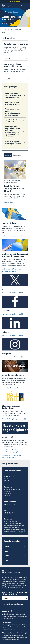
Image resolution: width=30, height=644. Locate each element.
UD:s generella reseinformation (13, 633)
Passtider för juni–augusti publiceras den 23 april (14, 188)
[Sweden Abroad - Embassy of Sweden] (10, 6)
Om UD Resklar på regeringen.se (13, 419)
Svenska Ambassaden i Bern (11, 293)
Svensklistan (6, 622)
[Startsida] (3, 30)
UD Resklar (6, 611)
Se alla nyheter (9, 202)
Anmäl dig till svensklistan (11, 388)
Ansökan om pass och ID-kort (12, 236)
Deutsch (15, 12)
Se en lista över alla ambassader (13, 604)
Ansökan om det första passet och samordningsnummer (13, 270)
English (10, 12)
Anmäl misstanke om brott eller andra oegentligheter (12, 456)
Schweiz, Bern (9, 38)
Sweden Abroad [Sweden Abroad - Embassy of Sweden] (15, 2)
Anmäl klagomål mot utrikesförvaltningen (9, 451)
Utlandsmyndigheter (13, 30)
